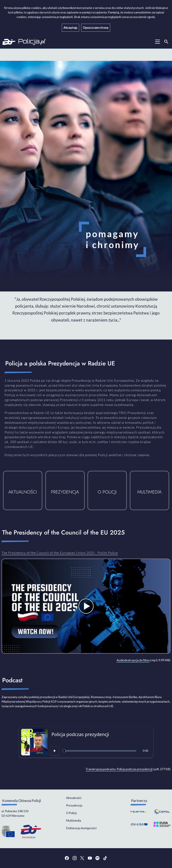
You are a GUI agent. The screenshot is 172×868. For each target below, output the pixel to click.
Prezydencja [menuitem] (74, 805)
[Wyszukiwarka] (166, 42)
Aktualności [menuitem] (74, 798)
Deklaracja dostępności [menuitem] (81, 828)
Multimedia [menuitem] (73, 820)
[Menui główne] (158, 42)
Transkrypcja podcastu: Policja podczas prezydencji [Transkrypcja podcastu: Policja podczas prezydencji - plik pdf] (119, 769)
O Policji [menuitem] (71, 813)
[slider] (100, 751)
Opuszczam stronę (96, 28)
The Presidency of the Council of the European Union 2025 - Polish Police (60, 553)
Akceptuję (70, 28)
